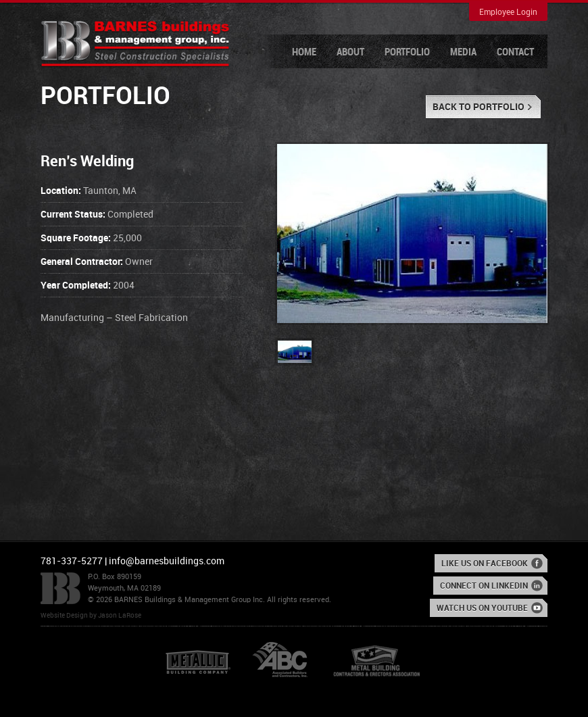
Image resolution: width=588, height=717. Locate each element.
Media (463, 53)
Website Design (64, 616)
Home (304, 53)
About (350, 53)
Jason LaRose (120, 616)
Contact (515, 53)
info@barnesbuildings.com (167, 561)
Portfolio (407, 53)
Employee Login (508, 13)
